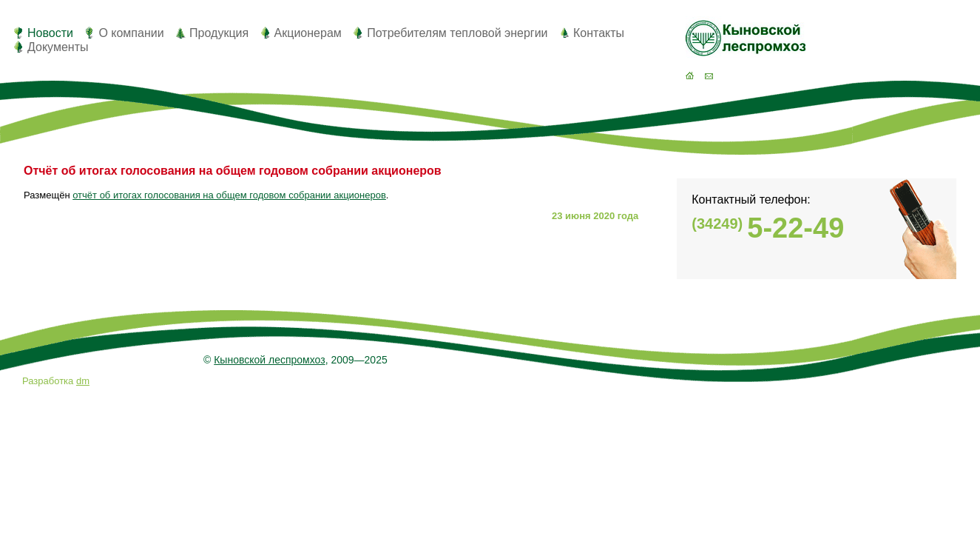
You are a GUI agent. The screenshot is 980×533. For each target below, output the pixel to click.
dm (83, 381)
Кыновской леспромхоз (269, 360)
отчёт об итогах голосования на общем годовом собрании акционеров (229, 195)
